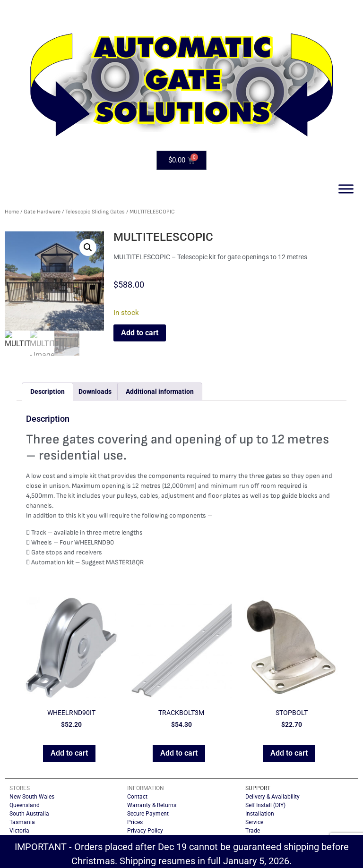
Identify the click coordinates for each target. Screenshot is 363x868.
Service (254, 822)
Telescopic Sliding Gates (95, 212)
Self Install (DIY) (265, 805)
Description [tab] (48, 391)
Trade (253, 831)
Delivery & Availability (272, 797)
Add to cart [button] (69, 753)
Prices (135, 822)
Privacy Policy (145, 831)
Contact (137, 797)
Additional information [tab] (160, 391)
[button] (88, 247)
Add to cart (140, 333)
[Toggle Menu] (346, 189)
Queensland (25, 805)
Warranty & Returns (152, 805)
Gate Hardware (42, 212)
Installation (260, 814)
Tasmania (22, 822)
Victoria (19, 831)
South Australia (29, 814)
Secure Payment (148, 814)
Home (12, 212)
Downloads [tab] (95, 391)
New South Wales (32, 797)
